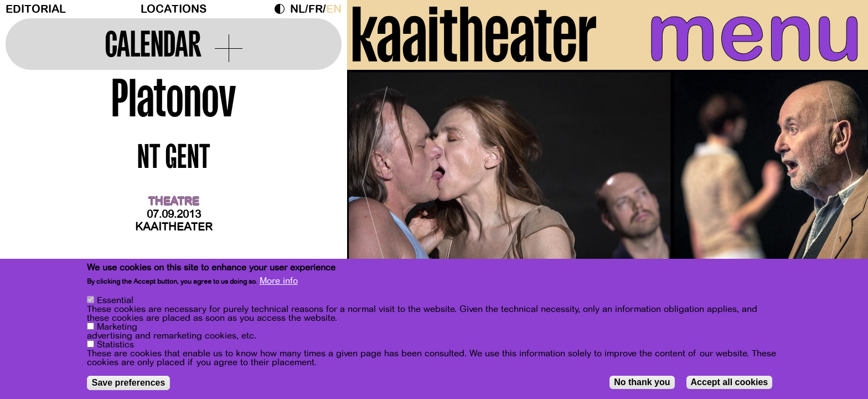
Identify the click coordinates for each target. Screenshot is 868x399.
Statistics (115, 345)
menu (755, 33)
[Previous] (375, 180)
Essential (115, 300)
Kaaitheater (174, 227)
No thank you (642, 382)
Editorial (36, 9)
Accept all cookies (730, 382)
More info (279, 281)
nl (298, 9)
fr (316, 9)
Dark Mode (282, 9)
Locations (174, 9)
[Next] (840, 180)
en (334, 9)
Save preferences (129, 383)
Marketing (117, 327)
